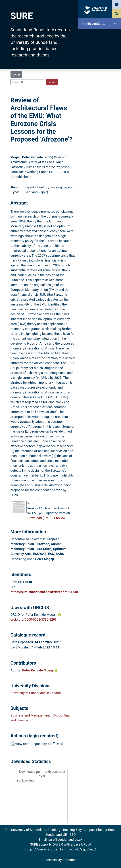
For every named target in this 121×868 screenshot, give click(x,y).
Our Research (101, 47)
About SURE (101, 58)
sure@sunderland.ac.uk (65, 839)
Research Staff (101, 115)
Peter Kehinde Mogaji (40, 670)
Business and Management (30, 715)
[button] (13, 744)
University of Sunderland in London (36, 693)
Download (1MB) (39, 518)
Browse (101, 70)
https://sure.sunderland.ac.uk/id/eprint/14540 (44, 592)
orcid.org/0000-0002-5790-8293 (34, 619)
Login (16, 74)
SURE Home (101, 35)
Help (101, 127)
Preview (60, 518)
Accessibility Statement (61, 859)
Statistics (101, 104)
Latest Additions (101, 92)
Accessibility (101, 138)
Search (101, 81)
